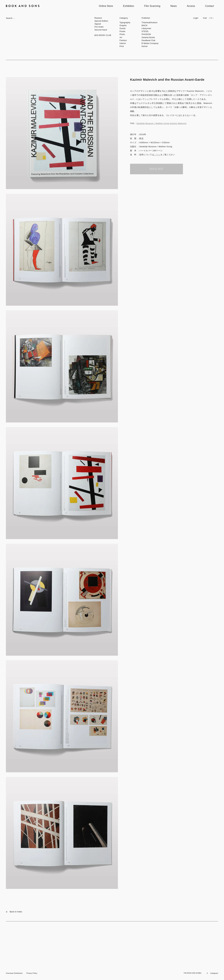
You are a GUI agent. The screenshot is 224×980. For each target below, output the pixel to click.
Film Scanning (152, 6)
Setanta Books (148, 37)
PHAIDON (146, 34)
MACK (145, 25)
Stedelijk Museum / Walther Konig (153, 123)
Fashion (123, 40)
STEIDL (145, 31)
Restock (98, 18)
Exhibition (129, 6)
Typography (125, 22)
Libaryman (146, 28)
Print (122, 46)
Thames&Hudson (149, 22)
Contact (210, 6)
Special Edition (101, 21)
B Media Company (150, 43)
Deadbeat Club (148, 40)
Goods (122, 28)
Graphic (123, 25)
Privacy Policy (32, 973)
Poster (122, 31)
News (174, 6)
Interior (123, 43)
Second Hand (101, 30)
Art (121, 37)
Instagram (214, 973)
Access (191, 6)
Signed (98, 24)
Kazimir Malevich (178, 123)
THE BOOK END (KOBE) (192, 973)
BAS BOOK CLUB (103, 35)
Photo (122, 34)
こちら (157, 155)
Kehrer (145, 46)
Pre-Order (99, 27)
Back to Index (14, 912)
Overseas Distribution (14, 973)
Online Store (106, 6)
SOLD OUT (156, 169)
